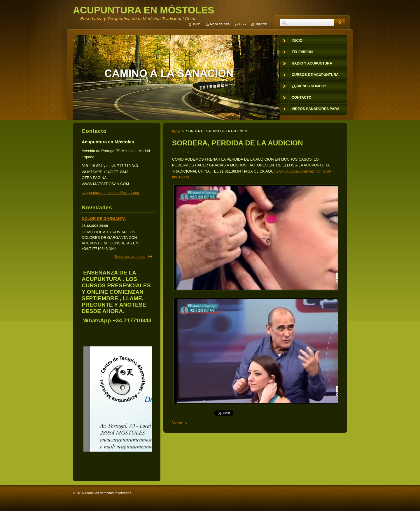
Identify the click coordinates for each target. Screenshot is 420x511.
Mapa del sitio (220, 24)
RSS (242, 24)
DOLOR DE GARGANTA (104, 219)
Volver (177, 422)
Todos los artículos (130, 257)
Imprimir (261, 24)
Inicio (176, 131)
